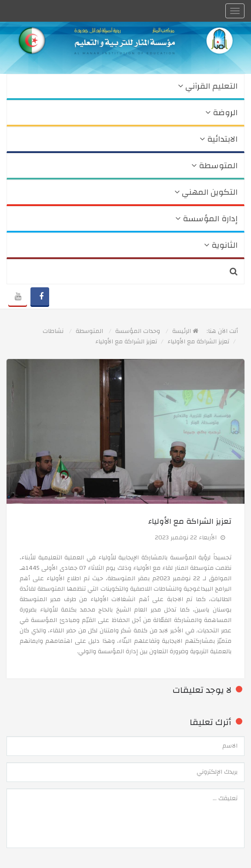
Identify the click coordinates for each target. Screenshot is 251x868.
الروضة (221, 113)
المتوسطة (214, 166)
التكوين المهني (206, 192)
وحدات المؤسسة (138, 331)
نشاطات (53, 331)
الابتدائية (219, 139)
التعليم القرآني (208, 86)
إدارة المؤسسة (206, 219)
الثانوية (221, 245)
